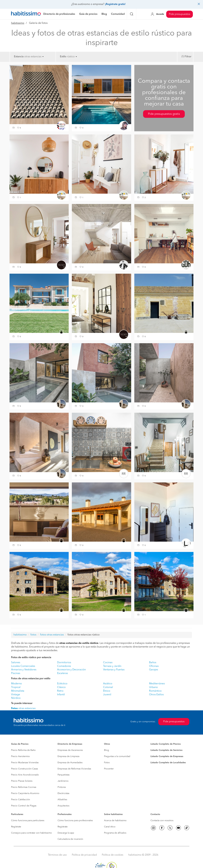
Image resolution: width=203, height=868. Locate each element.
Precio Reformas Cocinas (24, 787)
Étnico (107, 691)
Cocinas (108, 663)
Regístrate (16, 827)
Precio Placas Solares (22, 781)
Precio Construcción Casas (25, 769)
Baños (153, 663)
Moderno (16, 684)
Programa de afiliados (115, 833)
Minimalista (18, 691)
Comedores (64, 666)
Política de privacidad (84, 855)
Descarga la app (66, 833)
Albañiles (62, 800)
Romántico (155, 691)
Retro (60, 691)
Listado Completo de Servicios (166, 750)
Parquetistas (64, 775)
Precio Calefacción (21, 800)
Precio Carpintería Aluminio (25, 793)
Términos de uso (57, 855)
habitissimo (18, 23)
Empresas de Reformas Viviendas (74, 769)
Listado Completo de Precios (166, 744)
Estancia (19, 57)
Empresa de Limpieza (68, 756)
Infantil (61, 695)
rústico (72, 57)
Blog (106, 750)
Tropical (16, 687)
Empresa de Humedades (70, 763)
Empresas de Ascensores (70, 750)
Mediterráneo (157, 684)
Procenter (109, 769)
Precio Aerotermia (20, 756)
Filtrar (188, 57)
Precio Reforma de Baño (23, 750)
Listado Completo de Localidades (168, 763)
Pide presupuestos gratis (164, 114)
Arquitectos (63, 806)
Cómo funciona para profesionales (75, 821)
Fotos (107, 763)
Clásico (61, 687)
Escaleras (62, 673)
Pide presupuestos (180, 14)
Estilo (63, 57)
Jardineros (63, 781)
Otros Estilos (156, 695)
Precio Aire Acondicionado (25, 775)
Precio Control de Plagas (24, 806)
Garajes (154, 670)
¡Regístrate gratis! (115, 4)
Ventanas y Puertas (114, 670)
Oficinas (154, 666)
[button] (14, 128)
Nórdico (16, 698)
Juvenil (107, 695)
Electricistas (63, 793)
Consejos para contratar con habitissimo (31, 833)
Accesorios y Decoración (71, 670)
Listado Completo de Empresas (167, 756)
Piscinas (16, 673)
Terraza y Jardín (112, 666)
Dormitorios (64, 663)
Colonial (108, 687)
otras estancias (34, 57)
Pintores (62, 787)
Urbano (153, 687)
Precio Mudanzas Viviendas (25, 763)
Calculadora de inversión (70, 839)
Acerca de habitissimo (115, 821)
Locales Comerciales (23, 666)
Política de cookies (113, 855)
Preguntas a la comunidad (117, 756)
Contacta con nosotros (162, 821)
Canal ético (110, 827)
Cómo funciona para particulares (28, 821)
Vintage (16, 695)
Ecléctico (62, 684)
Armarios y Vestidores (24, 670)
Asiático (108, 684)
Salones (16, 663)
